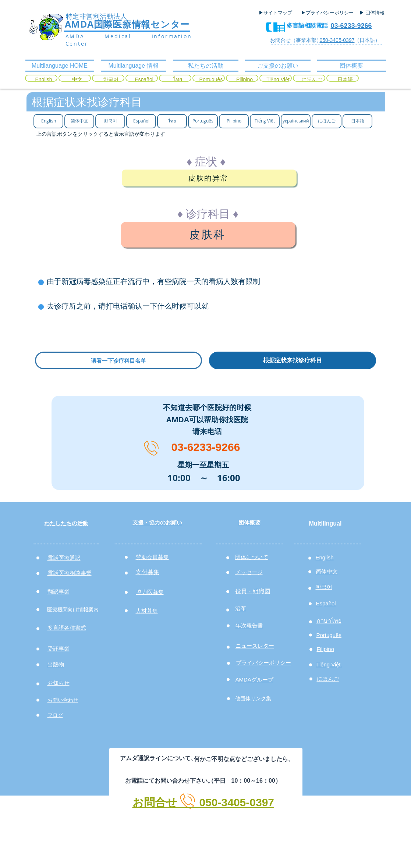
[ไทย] (178, 80)
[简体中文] (79, 121)
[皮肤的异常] (209, 178)
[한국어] (111, 80)
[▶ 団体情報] (375, 13)
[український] (296, 121)
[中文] (77, 80)
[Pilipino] (245, 80)
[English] (44, 80)
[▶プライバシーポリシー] (328, 13)
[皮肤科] (208, 235)
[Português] (211, 80)
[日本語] (345, 80)
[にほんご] (311, 80)
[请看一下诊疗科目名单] (118, 360)
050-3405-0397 (337, 40)
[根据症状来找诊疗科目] (293, 360)
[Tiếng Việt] (278, 80)
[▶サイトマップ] (278, 13)
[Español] (144, 80)
